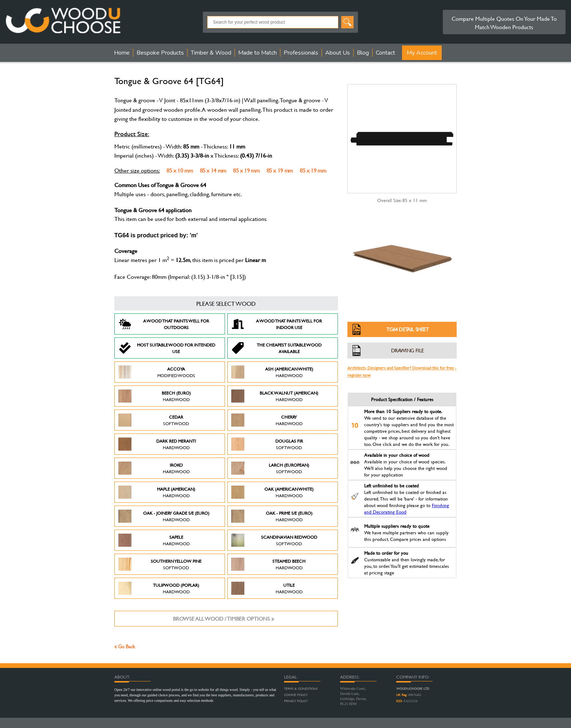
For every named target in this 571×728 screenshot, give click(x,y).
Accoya (157, 372)
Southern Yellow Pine (160, 564)
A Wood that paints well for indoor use (277, 324)
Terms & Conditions (301, 689)
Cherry (267, 420)
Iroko (154, 468)
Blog (363, 53)
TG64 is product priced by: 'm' (156, 235)
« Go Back (125, 646)
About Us (338, 53)
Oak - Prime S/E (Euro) (272, 516)
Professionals (301, 53)
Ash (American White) (272, 372)
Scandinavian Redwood (274, 540)
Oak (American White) (272, 492)
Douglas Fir (267, 444)
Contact (385, 53)
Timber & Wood (211, 53)
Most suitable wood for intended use (167, 348)
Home (122, 53)
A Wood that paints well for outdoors (164, 324)
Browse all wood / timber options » (223, 619)
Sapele (154, 540)
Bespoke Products (160, 53)
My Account (422, 53)
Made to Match (257, 53)
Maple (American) (157, 492)
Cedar (154, 420)
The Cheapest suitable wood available (276, 348)
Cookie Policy (296, 695)
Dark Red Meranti (157, 444)
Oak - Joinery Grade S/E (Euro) (164, 516)
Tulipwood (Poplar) (159, 588)
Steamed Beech (268, 564)
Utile (267, 588)
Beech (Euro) (155, 396)
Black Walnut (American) (275, 396)
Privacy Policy (296, 701)
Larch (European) (270, 468)
